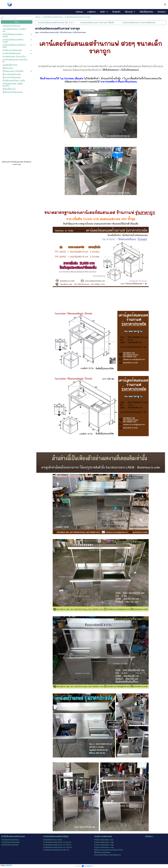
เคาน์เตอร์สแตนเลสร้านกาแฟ (53, 17)
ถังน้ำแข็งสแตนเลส (79, 32)
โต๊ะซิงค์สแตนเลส (66, 32)
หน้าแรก (38, 17)
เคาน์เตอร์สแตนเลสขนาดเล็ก (49, 32)
